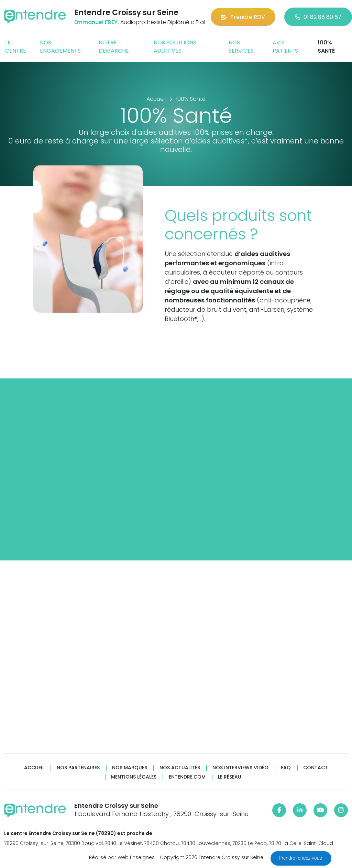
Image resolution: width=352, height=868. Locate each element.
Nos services (241, 47)
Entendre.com (187, 777)
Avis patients (285, 47)
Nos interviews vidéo (240, 768)
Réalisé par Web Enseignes (122, 857)
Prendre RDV (243, 17)
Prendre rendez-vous (301, 858)
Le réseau (230, 777)
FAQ (286, 768)
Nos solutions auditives (175, 47)
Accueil (34, 768)
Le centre (16, 47)
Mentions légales (134, 777)
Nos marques (130, 768)
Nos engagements (60, 47)
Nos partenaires (78, 768)
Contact (316, 768)
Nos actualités (180, 768)
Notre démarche (114, 47)
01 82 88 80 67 (318, 17)
